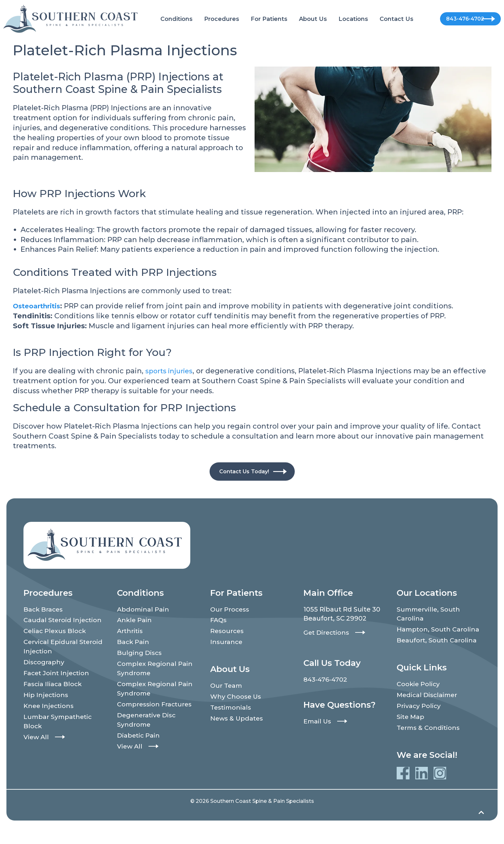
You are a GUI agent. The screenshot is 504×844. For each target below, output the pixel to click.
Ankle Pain (135, 621)
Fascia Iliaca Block (54, 687)
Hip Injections (46, 698)
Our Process (230, 610)
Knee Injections (50, 709)
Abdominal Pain (144, 610)
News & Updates (238, 721)
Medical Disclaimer (428, 707)
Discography (44, 664)
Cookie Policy (419, 695)
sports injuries (171, 371)
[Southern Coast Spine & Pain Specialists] (70, 18)
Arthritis (130, 632)
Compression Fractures (156, 708)
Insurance (227, 643)
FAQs (219, 621)
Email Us (318, 721)
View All (37, 741)
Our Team (227, 687)
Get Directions (327, 632)
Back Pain (133, 643)
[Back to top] (481, 829)
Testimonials (232, 710)
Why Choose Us (236, 699)
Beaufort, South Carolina (437, 651)
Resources (228, 632)
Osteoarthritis (40, 306)
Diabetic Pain (139, 740)
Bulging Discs (140, 655)
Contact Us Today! (244, 471)
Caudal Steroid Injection (63, 621)
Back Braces (44, 610)
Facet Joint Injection (58, 676)
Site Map (411, 729)
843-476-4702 (455, 19)
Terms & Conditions (429, 740)
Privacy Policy (419, 718)
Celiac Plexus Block (56, 632)
